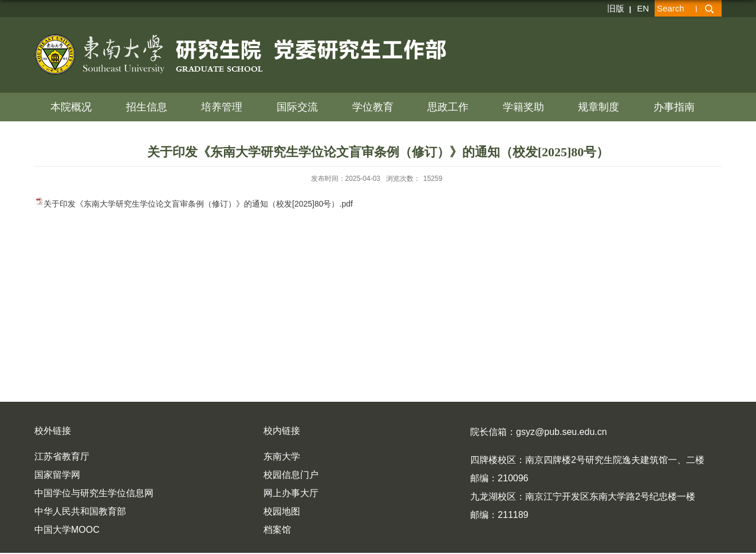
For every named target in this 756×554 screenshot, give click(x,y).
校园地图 (282, 511)
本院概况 (71, 107)
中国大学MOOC (67, 530)
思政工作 (448, 107)
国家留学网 (57, 475)
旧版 (616, 8)
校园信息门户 (291, 475)
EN (643, 8)
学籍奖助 (523, 107)
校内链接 (282, 431)
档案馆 (277, 530)
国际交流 (297, 107)
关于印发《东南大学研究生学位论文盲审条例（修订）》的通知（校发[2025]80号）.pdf (198, 204)
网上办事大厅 (291, 493)
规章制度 (598, 107)
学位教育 (373, 107)
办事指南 (674, 107)
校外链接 (53, 431)
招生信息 (147, 107)
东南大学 (282, 456)
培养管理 (222, 107)
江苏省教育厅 (62, 456)
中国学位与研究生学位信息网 (94, 493)
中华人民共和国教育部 (80, 511)
